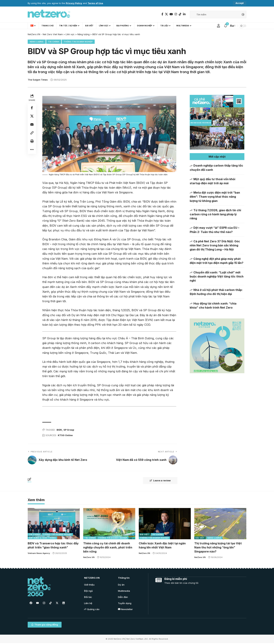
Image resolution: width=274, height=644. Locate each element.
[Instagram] (176, 14)
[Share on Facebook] (32, 108)
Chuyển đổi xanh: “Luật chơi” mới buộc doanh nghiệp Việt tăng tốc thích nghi (217, 276)
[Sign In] (218, 26)
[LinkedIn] (184, 14)
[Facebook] (162, 14)
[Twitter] (166, 14)
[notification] (226, 26)
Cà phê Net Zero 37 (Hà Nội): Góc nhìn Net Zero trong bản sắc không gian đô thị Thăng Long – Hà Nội (215, 245)
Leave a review (160, 481)
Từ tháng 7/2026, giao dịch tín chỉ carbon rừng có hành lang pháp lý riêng (215, 214)
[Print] (32, 142)
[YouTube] (171, 14)
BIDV (59, 430)
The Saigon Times (38, 80)
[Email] (32, 125)
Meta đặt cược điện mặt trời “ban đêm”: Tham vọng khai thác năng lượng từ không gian (215, 197)
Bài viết (144, 535)
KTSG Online (66, 436)
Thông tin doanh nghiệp (78, 42)
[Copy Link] (32, 133)
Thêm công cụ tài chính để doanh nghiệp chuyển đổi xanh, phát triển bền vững (108, 548)
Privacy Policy (74, 3)
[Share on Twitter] (32, 116)
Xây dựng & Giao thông (42, 538)
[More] (32, 150)
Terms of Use (95, 3)
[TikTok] (180, 14)
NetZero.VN (89, 558)
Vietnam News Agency (39, 553)
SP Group (69, 430)
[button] (217, 157)
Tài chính (54, 42)
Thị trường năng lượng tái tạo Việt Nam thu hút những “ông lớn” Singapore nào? (218, 548)
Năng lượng (37, 42)
